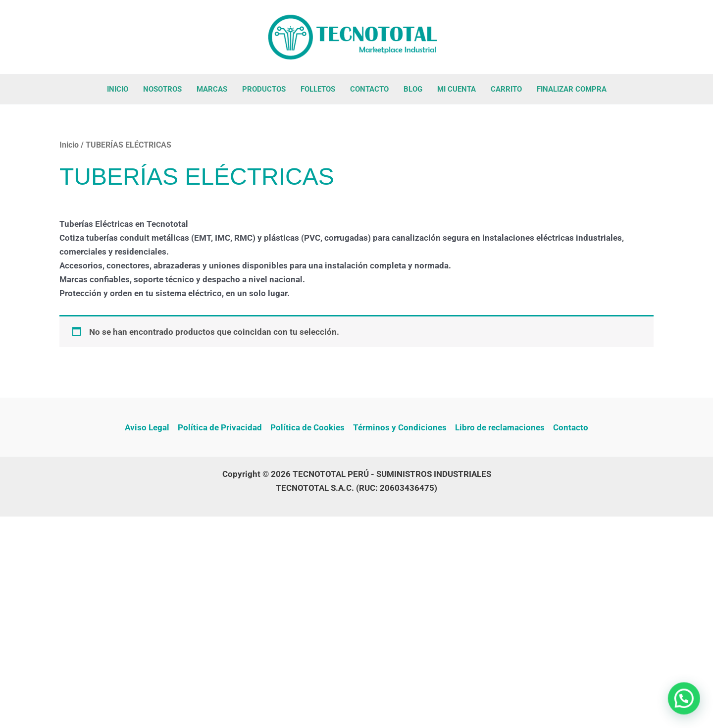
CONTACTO (369, 89)
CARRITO (506, 89)
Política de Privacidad (220, 427)
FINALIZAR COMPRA (572, 89)
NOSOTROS (162, 89)
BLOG (413, 89)
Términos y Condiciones (400, 427)
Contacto (571, 427)
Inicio (69, 145)
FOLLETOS (318, 89)
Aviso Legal (147, 427)
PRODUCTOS (264, 89)
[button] (686, 705)
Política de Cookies (307, 427)
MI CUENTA (457, 89)
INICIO (118, 89)
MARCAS (212, 89)
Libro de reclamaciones (500, 427)
